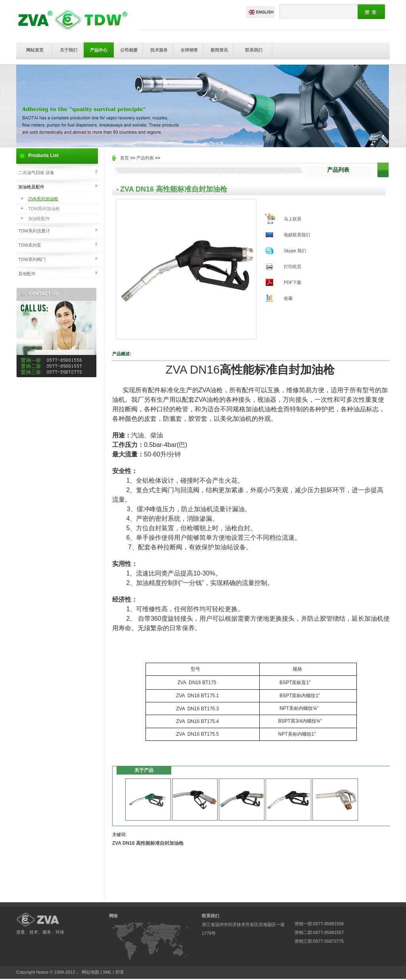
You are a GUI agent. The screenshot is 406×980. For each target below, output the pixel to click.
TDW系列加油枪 (44, 209)
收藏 (288, 298)
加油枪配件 (39, 219)
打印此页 (293, 267)
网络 (113, 916)
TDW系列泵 (30, 245)
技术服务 (159, 50)
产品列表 (145, 158)
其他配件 (27, 274)
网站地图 (90, 972)
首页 (124, 158)
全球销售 (189, 50)
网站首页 (35, 50)
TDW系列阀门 (32, 259)
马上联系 (293, 219)
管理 (119, 972)
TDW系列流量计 (34, 231)
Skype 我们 (295, 251)
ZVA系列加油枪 (43, 199)
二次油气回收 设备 (36, 173)
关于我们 (69, 50)
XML (107, 972)
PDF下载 (293, 282)
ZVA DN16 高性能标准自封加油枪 (148, 843)
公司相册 (129, 50)
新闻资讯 (219, 50)
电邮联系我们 (297, 235)
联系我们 (254, 50)
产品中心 (99, 50)
